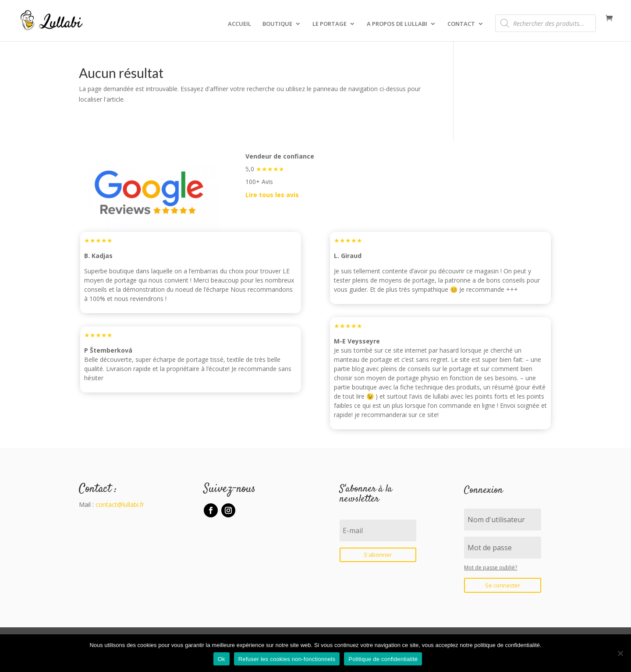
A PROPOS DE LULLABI (397, 24)
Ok (222, 659)
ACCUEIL (239, 24)
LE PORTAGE (330, 24)
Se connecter (503, 585)
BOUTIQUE (277, 24)
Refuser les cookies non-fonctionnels (287, 659)
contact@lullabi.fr (120, 504)
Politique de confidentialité (383, 659)
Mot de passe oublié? (491, 568)
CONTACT (461, 24)
